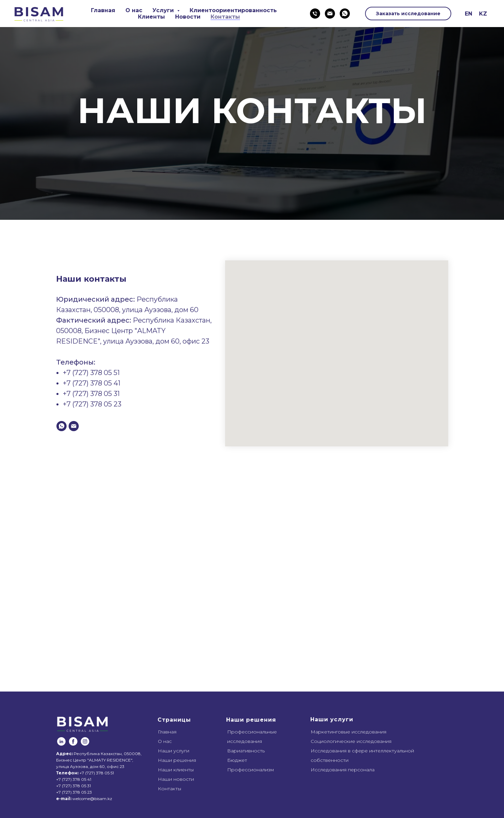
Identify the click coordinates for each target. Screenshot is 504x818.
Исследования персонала (343, 770)
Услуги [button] (164, 10)
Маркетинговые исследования (349, 732)
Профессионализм (250, 770)
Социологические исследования (351, 741)
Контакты (225, 17)
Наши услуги (174, 751)
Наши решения (177, 760)
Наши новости (176, 779)
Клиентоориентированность (233, 10)
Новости (188, 17)
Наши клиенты (176, 770)
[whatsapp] (345, 14)
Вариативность (246, 751)
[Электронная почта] (330, 14)
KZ (483, 14)
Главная (103, 10)
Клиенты (151, 17)
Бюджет (237, 760)
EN (469, 14)
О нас (134, 10)
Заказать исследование (408, 14)
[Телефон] (315, 14)
